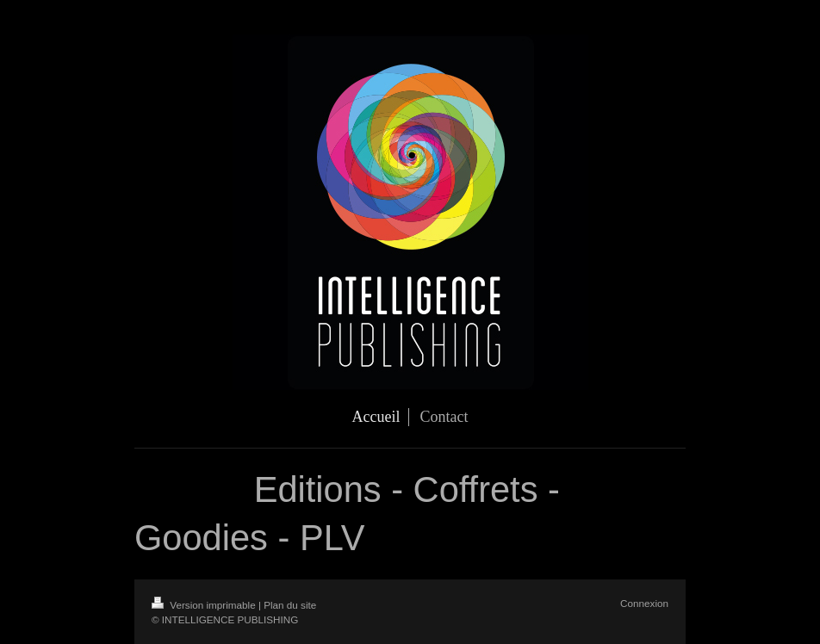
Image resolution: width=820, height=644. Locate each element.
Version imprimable (205, 605)
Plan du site (290, 605)
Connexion (644, 603)
